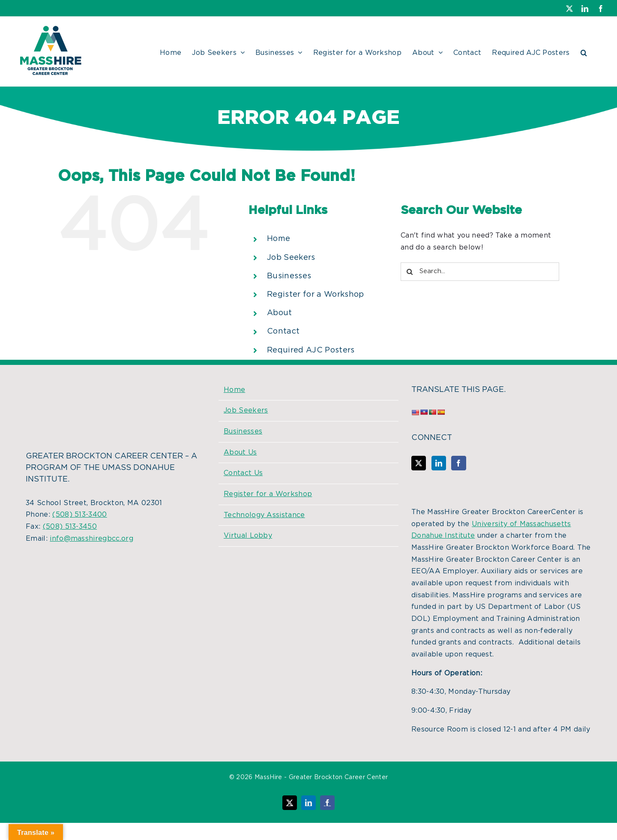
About (280, 313)
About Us (240, 452)
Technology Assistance (264, 515)
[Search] (410, 272)
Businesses (289, 276)
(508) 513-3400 (79, 515)
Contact (283, 331)
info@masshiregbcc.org (91, 539)
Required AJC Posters (311, 350)
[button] (584, 51)
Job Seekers (291, 258)
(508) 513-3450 (70, 527)
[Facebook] (458, 463)
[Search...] (480, 272)
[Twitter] (419, 463)
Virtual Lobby (248, 536)
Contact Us (243, 473)
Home (279, 239)
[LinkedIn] (439, 463)
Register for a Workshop (315, 295)
